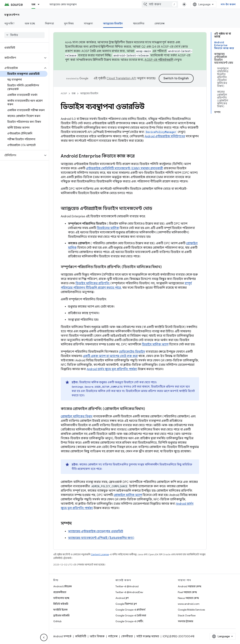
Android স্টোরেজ (62, 586)
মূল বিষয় (69, 23)
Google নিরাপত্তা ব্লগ (126, 604)
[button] (22, 58)
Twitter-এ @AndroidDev (129, 592)
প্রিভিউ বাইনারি (61, 604)
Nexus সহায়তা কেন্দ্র (188, 598)
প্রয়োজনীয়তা (60, 592)
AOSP (64, 93)
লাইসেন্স (113, 636)
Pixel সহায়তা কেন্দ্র (187, 592)
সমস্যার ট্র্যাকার (185, 621)
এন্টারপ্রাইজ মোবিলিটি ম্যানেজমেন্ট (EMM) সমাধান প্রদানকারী (124, 168)
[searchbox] (24, 35)
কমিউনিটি (81, 636)
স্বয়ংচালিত (139, 23)
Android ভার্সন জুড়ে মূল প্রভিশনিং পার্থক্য (112, 369)
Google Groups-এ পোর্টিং (129, 621)
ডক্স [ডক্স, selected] (33, 4)
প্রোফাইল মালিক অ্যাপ (128, 495)
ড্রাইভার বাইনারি (61, 615)
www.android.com (189, 604)
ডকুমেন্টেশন (12, 15)
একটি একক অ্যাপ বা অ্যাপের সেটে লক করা (110, 356)
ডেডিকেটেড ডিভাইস (132, 352)
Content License (100, 554)
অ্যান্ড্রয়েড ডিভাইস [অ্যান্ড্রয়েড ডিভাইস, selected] (113, 23)
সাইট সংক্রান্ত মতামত (148, 636)
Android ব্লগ (122, 598)
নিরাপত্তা (49, 23)
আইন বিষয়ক (97, 636)
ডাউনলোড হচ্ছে (61, 598)
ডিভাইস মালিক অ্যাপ (155, 344)
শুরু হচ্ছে (30, 23)
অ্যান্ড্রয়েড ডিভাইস (89, 93)
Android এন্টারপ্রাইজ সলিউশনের (165, 136)
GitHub (57, 621)
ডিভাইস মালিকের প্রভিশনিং (93, 283)
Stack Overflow (187, 615)
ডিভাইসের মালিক (108, 228)
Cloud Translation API (121, 78)
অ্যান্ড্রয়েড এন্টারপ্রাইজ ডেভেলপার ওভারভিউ (96, 531)
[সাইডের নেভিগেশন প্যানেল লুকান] (44, 637)
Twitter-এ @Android (127, 586)
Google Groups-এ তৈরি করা (131, 615)
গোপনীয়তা (127, 636)
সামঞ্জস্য (88, 23)
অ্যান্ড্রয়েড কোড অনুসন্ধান (63, 4)
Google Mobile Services (191, 610)
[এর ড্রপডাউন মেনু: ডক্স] (40, 4)
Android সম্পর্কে (62, 636)
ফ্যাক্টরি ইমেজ (60, 610)
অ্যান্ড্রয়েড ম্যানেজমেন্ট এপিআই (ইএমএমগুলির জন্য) (101, 538)
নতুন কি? (9, 23)
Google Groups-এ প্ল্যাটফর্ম (130, 610)
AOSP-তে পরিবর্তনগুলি (159, 60)
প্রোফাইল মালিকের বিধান (77, 416)
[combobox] (160, 4)
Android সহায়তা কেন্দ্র (190, 586)
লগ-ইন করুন (228, 4)
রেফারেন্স (160, 23)
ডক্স (74, 93)
